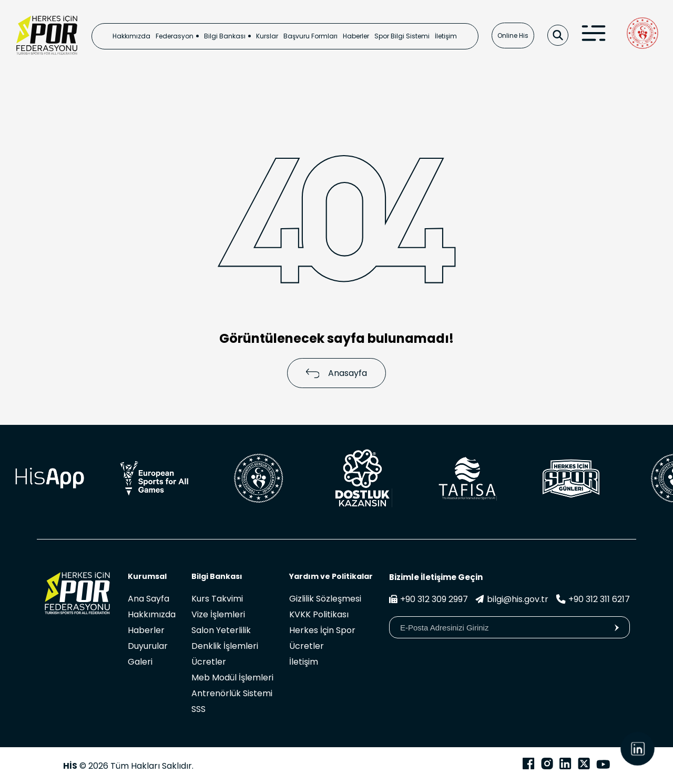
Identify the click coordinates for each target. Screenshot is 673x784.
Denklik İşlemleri (225, 646)
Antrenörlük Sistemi (232, 693)
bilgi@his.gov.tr (512, 599)
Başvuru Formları (310, 36)
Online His (513, 35)
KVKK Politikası (319, 614)
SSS (198, 709)
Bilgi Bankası (225, 36)
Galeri (140, 662)
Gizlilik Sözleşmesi (325, 599)
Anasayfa (337, 373)
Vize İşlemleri (218, 614)
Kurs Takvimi (217, 599)
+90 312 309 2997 (429, 599)
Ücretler (209, 662)
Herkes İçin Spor (322, 630)
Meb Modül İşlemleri (232, 678)
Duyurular (148, 646)
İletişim (446, 36)
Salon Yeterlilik (221, 630)
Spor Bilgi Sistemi (402, 36)
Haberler (356, 36)
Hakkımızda (131, 36)
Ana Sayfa (149, 599)
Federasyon (175, 36)
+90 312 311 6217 (593, 599)
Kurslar (267, 36)
